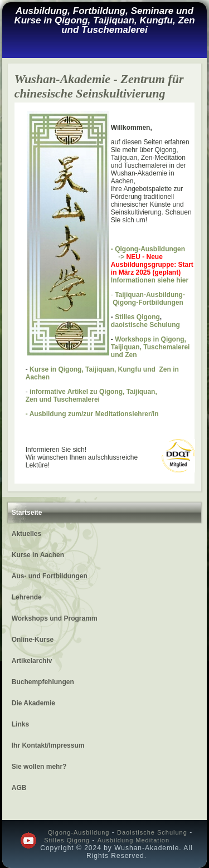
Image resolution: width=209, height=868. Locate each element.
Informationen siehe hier (150, 280)
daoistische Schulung (145, 325)
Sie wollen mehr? (39, 767)
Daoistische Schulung (152, 832)
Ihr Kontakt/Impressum (48, 745)
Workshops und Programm (55, 618)
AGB (19, 788)
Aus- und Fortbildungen (50, 576)
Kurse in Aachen (38, 555)
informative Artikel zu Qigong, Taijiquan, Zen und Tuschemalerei (91, 396)
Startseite (27, 513)
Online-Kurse (33, 640)
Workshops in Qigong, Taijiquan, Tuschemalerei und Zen (150, 347)
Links (20, 724)
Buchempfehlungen (43, 682)
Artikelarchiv (32, 661)
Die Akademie (33, 703)
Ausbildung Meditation (133, 840)
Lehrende (27, 597)
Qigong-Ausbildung (79, 832)
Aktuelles (26, 534)
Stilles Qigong (137, 317)
